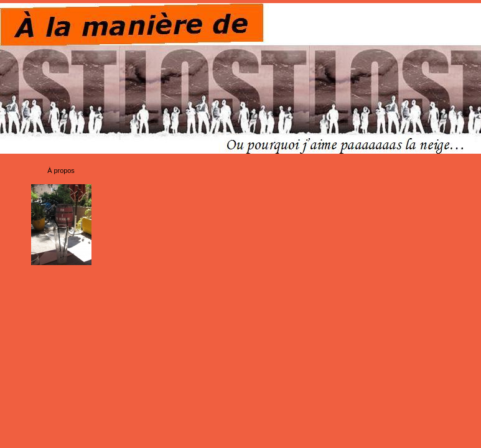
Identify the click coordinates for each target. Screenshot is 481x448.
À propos (61, 170)
